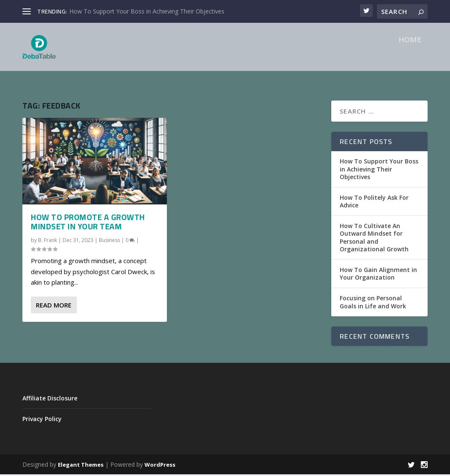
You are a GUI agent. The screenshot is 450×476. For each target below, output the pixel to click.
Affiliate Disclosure (50, 399)
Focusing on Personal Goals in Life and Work (373, 303)
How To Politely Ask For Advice (374, 203)
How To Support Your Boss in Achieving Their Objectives (147, 11)
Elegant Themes (81, 466)
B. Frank (48, 241)
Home (410, 55)
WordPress (160, 466)
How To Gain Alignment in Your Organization (378, 275)
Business (109, 241)
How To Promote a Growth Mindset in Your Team (88, 223)
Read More (54, 307)
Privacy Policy (42, 420)
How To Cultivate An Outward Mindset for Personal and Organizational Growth (374, 239)
